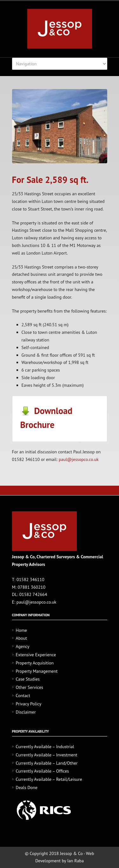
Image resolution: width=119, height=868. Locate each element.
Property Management (37, 671)
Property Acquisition (35, 663)
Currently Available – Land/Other (47, 763)
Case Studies (28, 679)
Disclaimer (26, 712)
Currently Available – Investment (47, 755)
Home (21, 630)
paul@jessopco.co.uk (79, 459)
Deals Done (27, 787)
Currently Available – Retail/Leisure (49, 779)
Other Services (30, 687)
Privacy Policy (29, 704)
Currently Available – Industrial (45, 747)
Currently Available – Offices (43, 771)
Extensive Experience (36, 655)
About (22, 638)
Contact (23, 696)
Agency (23, 646)
